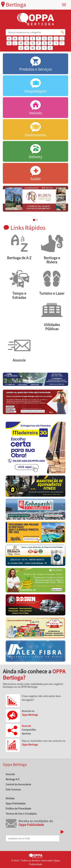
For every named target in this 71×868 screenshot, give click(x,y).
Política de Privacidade (18, 809)
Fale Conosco (13, 789)
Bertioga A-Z (13, 779)
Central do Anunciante (18, 784)
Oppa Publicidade (16, 803)
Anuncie (10, 774)
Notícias (10, 798)
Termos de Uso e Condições (21, 814)
